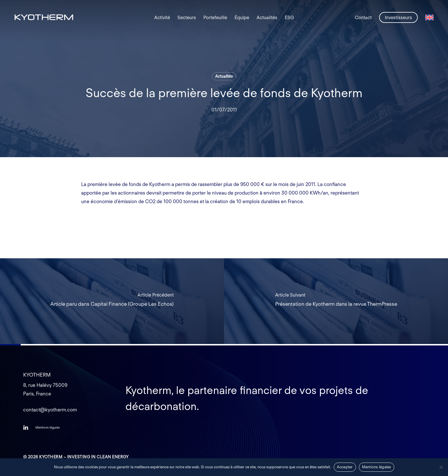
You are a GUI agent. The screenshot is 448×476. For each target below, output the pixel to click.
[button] (48, 427)
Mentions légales (377, 467)
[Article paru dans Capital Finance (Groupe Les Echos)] (112, 301)
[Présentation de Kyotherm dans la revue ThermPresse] (336, 301)
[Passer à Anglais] (429, 18)
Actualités (224, 76)
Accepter (345, 467)
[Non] (441, 467)
